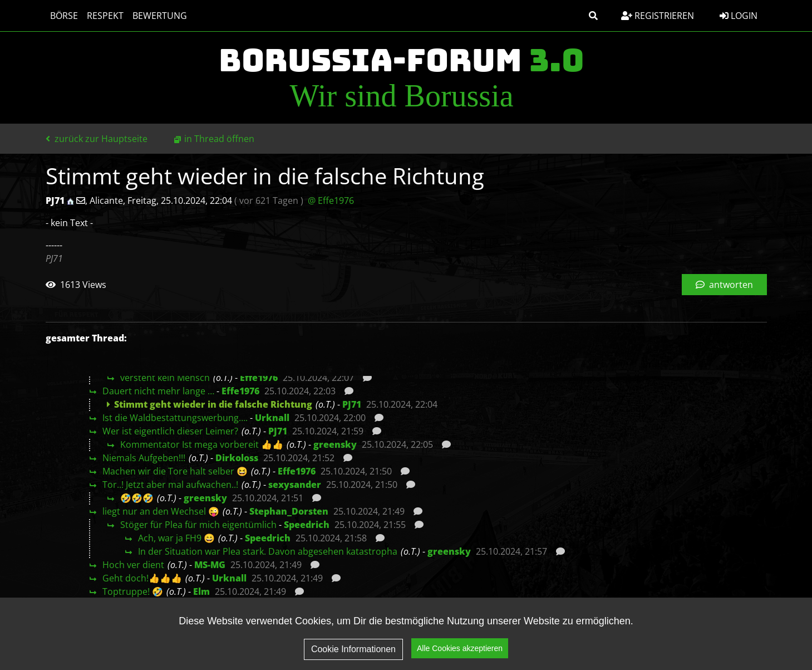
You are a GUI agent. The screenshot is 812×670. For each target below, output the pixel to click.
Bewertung (160, 16)
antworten (724, 285)
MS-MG (210, 565)
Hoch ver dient (133, 565)
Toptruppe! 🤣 (133, 591)
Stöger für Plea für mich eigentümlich (198, 525)
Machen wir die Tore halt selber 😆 (175, 471)
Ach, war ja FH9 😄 (176, 538)
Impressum (675, 645)
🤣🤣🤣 (137, 498)
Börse (64, 16)
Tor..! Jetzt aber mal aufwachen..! (170, 485)
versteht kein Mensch (165, 378)
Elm (201, 591)
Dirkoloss (237, 458)
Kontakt (738, 645)
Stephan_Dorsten (289, 511)
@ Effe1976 (331, 200)
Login (739, 16)
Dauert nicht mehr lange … (158, 391)
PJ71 (352, 404)
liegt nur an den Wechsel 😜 (161, 511)
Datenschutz (600, 645)
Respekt (105, 16)
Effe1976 (259, 378)
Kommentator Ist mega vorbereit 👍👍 (202, 444)
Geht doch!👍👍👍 (142, 578)
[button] (593, 16)
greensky (335, 444)
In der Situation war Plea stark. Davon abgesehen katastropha (268, 551)
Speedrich (307, 525)
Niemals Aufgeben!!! (144, 458)
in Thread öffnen (219, 139)
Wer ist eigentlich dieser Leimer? (170, 431)
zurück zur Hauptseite (97, 139)
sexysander (295, 485)
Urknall (272, 418)
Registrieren (658, 16)
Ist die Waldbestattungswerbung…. (175, 418)
